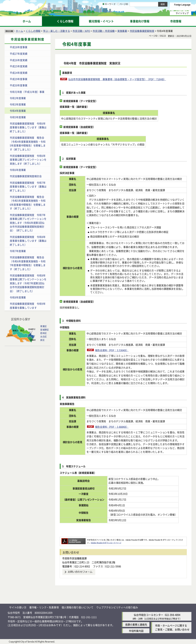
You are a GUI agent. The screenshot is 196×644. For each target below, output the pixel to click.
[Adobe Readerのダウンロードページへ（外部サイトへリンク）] (73, 540)
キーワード (109, 13)
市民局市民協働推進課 (74, 558)
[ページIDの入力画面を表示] (118, 13)
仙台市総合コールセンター (149, 615)
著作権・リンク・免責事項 (44, 607)
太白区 (43, 337)
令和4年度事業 (18, 111)
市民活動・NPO (81, 31)
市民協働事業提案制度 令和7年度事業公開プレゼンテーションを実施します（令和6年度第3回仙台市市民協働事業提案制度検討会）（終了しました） (28, 222)
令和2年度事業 (18, 98)
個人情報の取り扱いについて (78, 607)
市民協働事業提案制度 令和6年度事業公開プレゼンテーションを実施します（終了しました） (28, 159)
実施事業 (122, 31)
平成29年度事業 (18, 79)
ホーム (19, 31)
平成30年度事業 (18, 85)
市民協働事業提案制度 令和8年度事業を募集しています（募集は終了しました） (28, 240)
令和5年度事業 (18, 117)
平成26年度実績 (18, 60)
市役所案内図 (136, 631)
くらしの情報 (33, 31)
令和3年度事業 (18, 104)
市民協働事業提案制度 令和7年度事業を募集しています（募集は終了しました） (28, 186)
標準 (153, 4)
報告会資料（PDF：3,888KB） (112, 427)
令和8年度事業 (18, 297)
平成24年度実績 (18, 72)
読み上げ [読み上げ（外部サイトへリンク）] (126, 4)
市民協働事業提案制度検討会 (26, 176)
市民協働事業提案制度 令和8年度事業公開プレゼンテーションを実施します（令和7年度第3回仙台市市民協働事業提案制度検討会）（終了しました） (28, 283)
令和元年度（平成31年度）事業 (27, 92)
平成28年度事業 (18, 47)
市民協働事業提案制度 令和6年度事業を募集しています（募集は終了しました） (28, 127)
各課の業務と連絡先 (136, 624)
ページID (123, 13)
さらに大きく (160, 8)
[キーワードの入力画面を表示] (103, 13)
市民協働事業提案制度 (142, 31)
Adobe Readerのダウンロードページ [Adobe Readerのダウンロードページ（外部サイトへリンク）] (106, 542)
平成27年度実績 (18, 53)
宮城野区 (45, 330)
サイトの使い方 (18, 607)
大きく (147, 8)
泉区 (42, 340)
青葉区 (43, 326)
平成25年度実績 (18, 66)
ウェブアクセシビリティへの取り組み (117, 607)
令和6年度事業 (18, 170)
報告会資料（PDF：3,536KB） (112, 350)
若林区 (43, 333)
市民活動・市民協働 (104, 31)
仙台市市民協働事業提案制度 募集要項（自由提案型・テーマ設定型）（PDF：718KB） (117, 79)
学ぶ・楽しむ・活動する (57, 31)
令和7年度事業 (18, 251)
